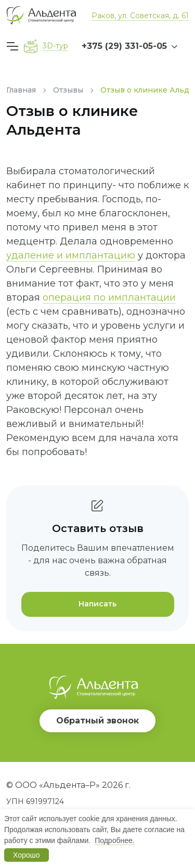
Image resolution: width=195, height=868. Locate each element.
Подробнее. (115, 840)
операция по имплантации (109, 297)
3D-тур (55, 46)
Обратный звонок (97, 721)
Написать (97, 604)
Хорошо (27, 855)
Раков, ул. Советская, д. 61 (140, 16)
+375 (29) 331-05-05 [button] (124, 46)
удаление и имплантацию (71, 255)
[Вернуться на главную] (41, 15)
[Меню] (14, 46)
